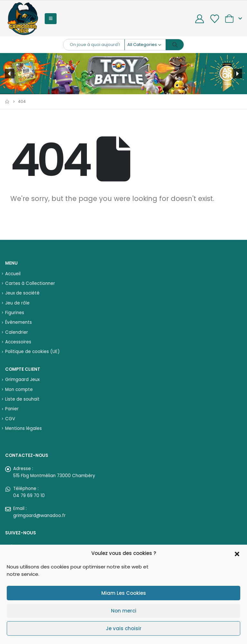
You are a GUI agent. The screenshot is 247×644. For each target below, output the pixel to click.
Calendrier (17, 332)
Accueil (13, 274)
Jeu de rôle (17, 303)
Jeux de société (22, 293)
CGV (10, 419)
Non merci (124, 611)
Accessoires (18, 342)
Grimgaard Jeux (22, 380)
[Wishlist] (215, 19)
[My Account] (200, 19)
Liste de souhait (22, 399)
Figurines (15, 313)
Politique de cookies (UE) (32, 352)
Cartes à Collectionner (30, 283)
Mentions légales (23, 428)
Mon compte (19, 390)
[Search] (175, 45)
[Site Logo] (23, 19)
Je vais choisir (124, 628)
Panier (12, 409)
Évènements (18, 322)
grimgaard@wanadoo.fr (39, 516)
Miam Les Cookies (124, 593)
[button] (237, 553)
